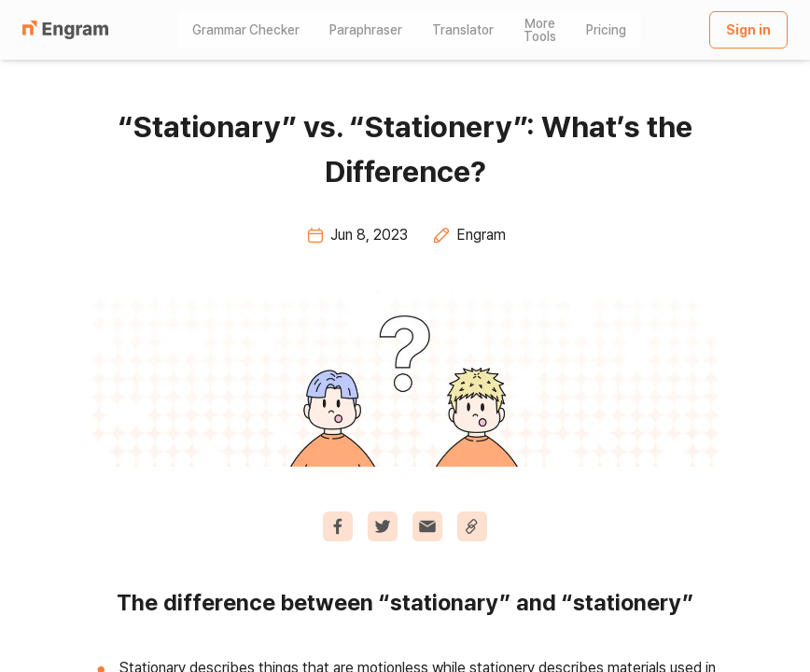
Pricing (606, 30)
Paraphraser (366, 30)
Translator (463, 30)
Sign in (748, 30)
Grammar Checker (246, 30)
